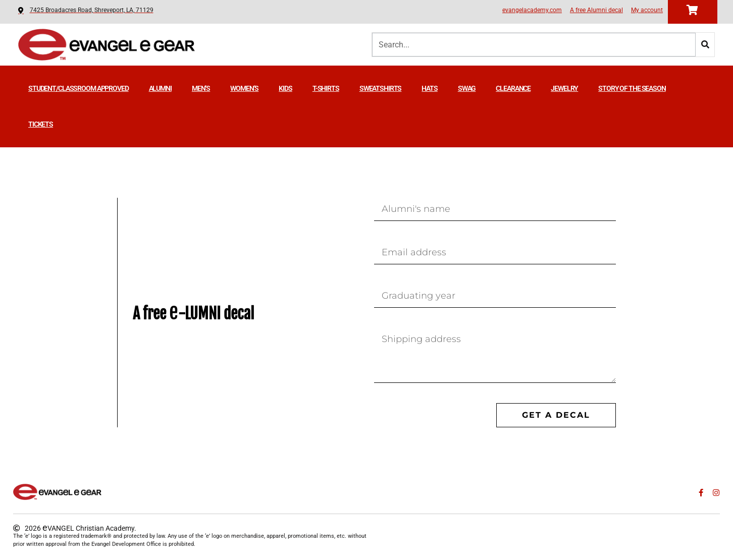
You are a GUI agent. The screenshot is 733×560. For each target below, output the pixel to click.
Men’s (201, 88)
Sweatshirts (381, 88)
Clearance (513, 88)
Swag (467, 88)
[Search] (705, 45)
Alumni (160, 88)
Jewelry (564, 88)
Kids (285, 88)
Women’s (244, 88)
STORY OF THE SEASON (632, 88)
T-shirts (326, 88)
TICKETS (41, 124)
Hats (429, 88)
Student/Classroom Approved (78, 88)
